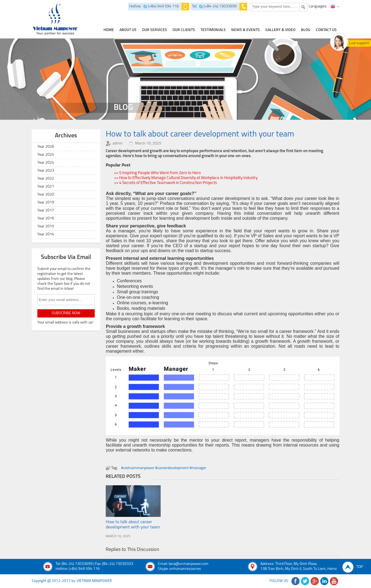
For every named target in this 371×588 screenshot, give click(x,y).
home (109, 30)
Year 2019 (46, 203)
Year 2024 (46, 163)
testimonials (213, 30)
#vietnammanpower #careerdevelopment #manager (164, 468)
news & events (246, 30)
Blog (306, 30)
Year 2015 (46, 226)
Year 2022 (46, 179)
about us (128, 30)
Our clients (184, 30)
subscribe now (66, 313)
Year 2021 (46, 187)
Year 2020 (46, 195)
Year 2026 (46, 147)
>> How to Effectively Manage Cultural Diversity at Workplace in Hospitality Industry (186, 178)
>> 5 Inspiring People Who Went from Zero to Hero (157, 173)
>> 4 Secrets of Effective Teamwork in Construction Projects (165, 183)
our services (154, 30)
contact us (326, 30)
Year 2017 (46, 211)
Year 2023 (46, 171)
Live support (359, 43)
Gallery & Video (280, 30)
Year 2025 (46, 155)
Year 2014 (46, 234)
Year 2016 (46, 218)
